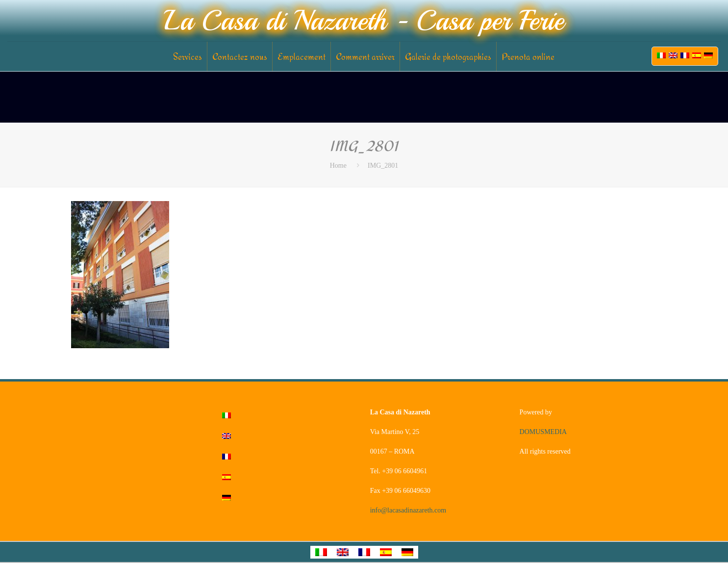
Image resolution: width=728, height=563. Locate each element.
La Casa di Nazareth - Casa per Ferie (364, 21)
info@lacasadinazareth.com (408, 510)
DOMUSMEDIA (543, 432)
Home (338, 166)
